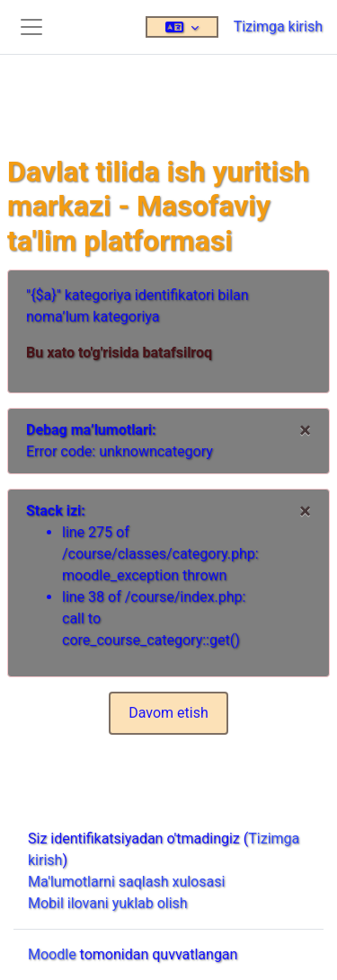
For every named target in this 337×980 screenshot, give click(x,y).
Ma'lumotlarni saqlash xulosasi (126, 882)
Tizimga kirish (278, 26)
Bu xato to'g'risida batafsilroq (119, 353)
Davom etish (168, 713)
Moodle (52, 954)
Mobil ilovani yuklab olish (108, 903)
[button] (182, 27)
